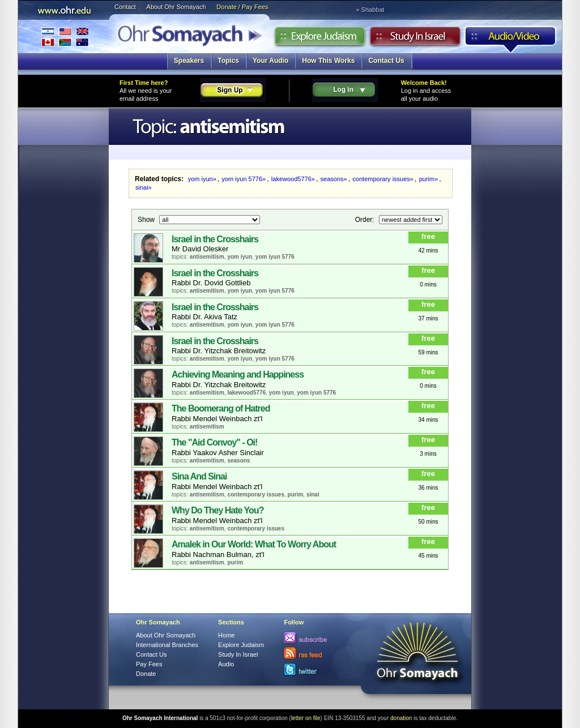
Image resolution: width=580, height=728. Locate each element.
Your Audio (270, 61)
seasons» (334, 179)
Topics (228, 61)
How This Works (328, 61)
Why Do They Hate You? (217, 510)
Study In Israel (238, 654)
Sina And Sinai (199, 476)
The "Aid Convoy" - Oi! (214, 442)
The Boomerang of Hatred (221, 408)
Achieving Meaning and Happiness (238, 374)
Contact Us (386, 61)
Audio (511, 39)
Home (226, 635)
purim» (429, 179)
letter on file (306, 718)
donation (401, 718)
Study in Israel (415, 39)
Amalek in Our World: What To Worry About (254, 544)
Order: (366, 219)
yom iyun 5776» (244, 179)
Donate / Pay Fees (242, 7)
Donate (146, 674)
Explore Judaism (320, 39)
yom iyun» (202, 179)
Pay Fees (149, 664)
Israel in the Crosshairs (215, 239)
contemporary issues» (383, 179)
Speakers (189, 61)
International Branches (65, 37)
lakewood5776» (293, 179)
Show (147, 219)
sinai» (144, 187)
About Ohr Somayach (176, 7)
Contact (125, 7)
